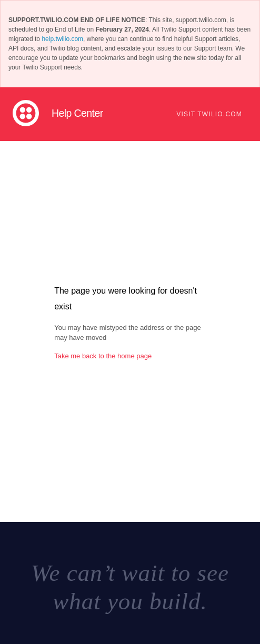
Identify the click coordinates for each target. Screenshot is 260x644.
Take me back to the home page (103, 356)
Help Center (77, 113)
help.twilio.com (62, 39)
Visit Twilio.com (209, 114)
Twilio (26, 113)
